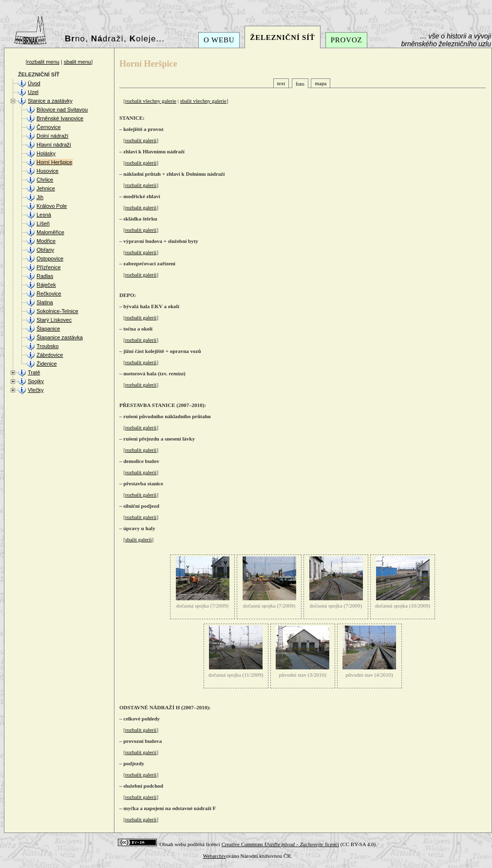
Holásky (46, 153)
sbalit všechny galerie (203, 101)
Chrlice (45, 180)
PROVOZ (347, 40)
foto (300, 84)
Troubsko (47, 346)
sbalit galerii (139, 539)
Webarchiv (214, 856)
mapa (321, 83)
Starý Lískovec (54, 320)
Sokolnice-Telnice (57, 311)
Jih (40, 197)
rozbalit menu (43, 62)
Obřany (45, 250)
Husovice (47, 171)
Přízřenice (49, 267)
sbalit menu (77, 62)
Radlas (45, 276)
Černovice (49, 127)
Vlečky (36, 390)
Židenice (47, 364)
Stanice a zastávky (50, 101)
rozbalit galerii (141, 140)
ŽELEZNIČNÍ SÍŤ (282, 37)
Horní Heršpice (54, 162)
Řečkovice (49, 294)
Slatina (45, 302)
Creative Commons (280, 844)
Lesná (44, 215)
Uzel (33, 92)
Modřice (46, 241)
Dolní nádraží (52, 136)
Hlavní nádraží (54, 145)
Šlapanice (48, 329)
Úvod (34, 83)
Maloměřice (50, 232)
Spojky (36, 381)
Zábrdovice (50, 355)
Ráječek (46, 285)
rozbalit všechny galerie (151, 101)
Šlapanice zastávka (60, 337)
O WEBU (219, 40)
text (281, 83)
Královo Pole (52, 206)
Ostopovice (50, 259)
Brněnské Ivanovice (60, 118)
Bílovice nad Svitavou (62, 110)
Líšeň (43, 223)
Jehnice (46, 188)
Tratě (34, 372)
